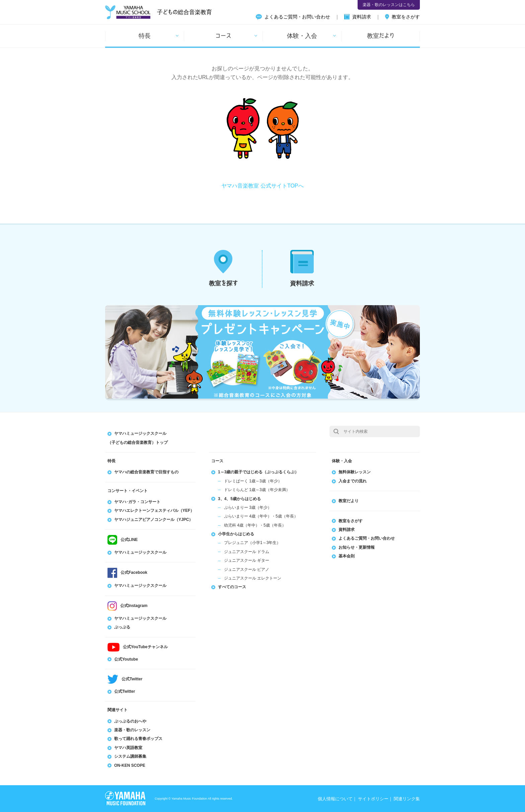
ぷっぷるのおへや (130, 721)
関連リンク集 (407, 799)
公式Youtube (126, 659)
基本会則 (347, 556)
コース (223, 36)
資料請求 (362, 17)
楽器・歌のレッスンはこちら (389, 5)
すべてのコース (232, 587)
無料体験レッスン (355, 472)
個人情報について (335, 799)
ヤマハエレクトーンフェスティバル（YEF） (154, 511)
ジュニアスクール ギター (247, 560)
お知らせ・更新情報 (357, 547)
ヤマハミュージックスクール (140, 552)
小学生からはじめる (236, 534)
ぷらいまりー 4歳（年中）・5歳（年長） (261, 516)
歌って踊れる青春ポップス (138, 739)
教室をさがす (406, 17)
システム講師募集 (130, 756)
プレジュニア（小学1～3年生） (252, 543)
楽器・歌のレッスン (132, 730)
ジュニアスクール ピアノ (247, 569)
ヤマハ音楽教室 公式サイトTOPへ (262, 186)
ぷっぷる (122, 627)
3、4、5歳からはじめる (239, 499)
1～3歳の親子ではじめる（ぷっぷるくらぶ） (258, 472)
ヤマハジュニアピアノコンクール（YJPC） (154, 520)
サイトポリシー (373, 799)
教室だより (381, 36)
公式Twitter (125, 691)
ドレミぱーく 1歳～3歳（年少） (253, 481)
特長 (145, 36)
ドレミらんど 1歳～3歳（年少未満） (257, 490)
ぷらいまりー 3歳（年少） (248, 507)
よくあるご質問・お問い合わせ (297, 17)
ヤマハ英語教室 (128, 748)
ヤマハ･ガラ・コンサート (137, 502)
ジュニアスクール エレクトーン (253, 578)
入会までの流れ (353, 481)
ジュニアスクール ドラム (247, 552)
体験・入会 (302, 36)
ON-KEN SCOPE (130, 765)
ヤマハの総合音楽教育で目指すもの (146, 472)
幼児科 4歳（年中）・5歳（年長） (255, 525)
